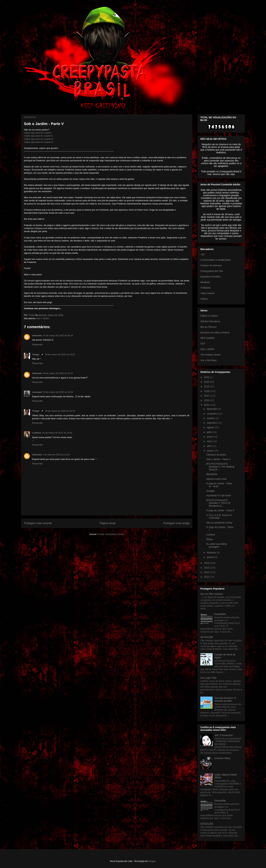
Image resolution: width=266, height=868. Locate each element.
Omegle (210, 491)
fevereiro (212, 553)
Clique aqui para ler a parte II (38, 136)
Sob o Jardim (43, 318)
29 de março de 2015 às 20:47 (58, 373)
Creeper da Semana (211, 265)
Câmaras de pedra (216, 455)
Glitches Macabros (210, 321)
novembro (212, 414)
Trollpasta (206, 288)
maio (210, 441)
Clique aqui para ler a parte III (38, 139)
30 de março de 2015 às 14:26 (57, 433)
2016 (207, 400)
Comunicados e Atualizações (216, 260)
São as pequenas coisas (219, 523)
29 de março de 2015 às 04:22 (60, 354)
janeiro (211, 557)
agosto (211, 427)
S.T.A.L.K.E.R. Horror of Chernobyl (219, 517)
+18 (202, 254)
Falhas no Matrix (209, 316)
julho (210, 432)
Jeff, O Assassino (224, 735)
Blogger (152, 861)
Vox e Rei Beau (209, 360)
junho (210, 437)
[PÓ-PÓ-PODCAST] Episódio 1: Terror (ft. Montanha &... (219, 503)
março (210, 451)
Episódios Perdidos (211, 277)
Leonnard (37, 392)
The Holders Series (211, 355)
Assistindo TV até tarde (218, 495)
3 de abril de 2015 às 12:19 (56, 455)
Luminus (37, 433)
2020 (207, 382)
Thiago (36, 354)
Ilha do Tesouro (208, 327)
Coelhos (211, 535)
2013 (207, 568)
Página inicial (108, 523)
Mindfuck (205, 282)
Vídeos (204, 299)
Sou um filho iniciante (212, 594)
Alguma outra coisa (216, 479)
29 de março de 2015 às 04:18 (58, 335)
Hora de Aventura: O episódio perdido (225, 699)
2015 (207, 405)
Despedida (220, 614)
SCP (203, 344)
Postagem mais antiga (176, 523)
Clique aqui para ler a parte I (38, 133)
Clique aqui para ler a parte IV (39, 142)
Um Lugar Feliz (208, 678)
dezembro (212, 409)
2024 (207, 377)
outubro (211, 418)
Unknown (37, 335)
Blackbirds (212, 474)
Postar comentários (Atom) (111, 534)
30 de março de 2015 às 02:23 (60, 411)
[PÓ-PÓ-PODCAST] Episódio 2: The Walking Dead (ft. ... (220, 467)
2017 (207, 396)
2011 (207, 577)
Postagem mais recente (38, 523)
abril (209, 446)
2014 (207, 563)
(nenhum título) (222, 758)
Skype (210, 539)
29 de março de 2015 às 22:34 (58, 392)
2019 (207, 386)
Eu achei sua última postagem (217, 545)
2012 (207, 572)
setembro (212, 423)
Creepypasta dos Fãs (212, 271)
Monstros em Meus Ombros (215, 333)
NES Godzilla (207, 338)
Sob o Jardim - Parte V (218, 459)
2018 (207, 391)
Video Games (208, 293)
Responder (37, 344)
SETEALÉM (207, 637)
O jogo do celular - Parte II (220, 510)
